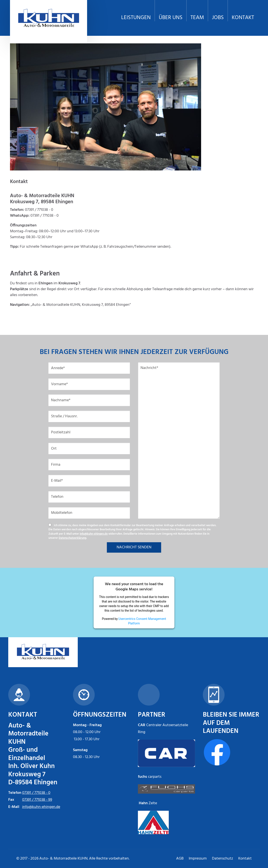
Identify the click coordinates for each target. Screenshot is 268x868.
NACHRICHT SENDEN (134, 547)
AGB (180, 859)
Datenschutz (223, 859)
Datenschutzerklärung (72, 538)
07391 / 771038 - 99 (37, 800)
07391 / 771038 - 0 (36, 793)
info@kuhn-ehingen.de (94, 534)
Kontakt (245, 859)
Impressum (198, 859)
